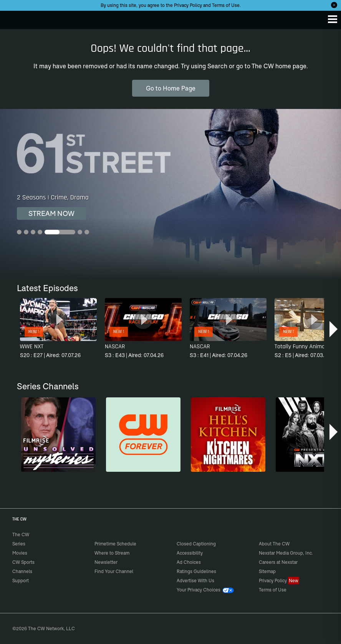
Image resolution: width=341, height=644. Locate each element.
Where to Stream (112, 553)
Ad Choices (189, 562)
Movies (20, 553)
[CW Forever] (143, 435)
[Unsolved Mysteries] (58, 435)
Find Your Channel (114, 571)
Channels (22, 571)
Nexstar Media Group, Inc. (286, 553)
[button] (334, 329)
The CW (13, 18)
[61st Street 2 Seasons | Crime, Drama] (170, 194)
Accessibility (190, 553)
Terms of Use (226, 5)
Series (19, 544)
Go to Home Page (171, 88)
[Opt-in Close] (334, 5)
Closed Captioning (196, 544)
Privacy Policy (188, 5)
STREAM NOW (51, 213)
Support (21, 581)
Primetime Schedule (115, 544)
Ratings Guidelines (196, 571)
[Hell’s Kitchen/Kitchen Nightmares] (228, 435)
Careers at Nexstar (278, 562)
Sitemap (267, 571)
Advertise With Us (195, 581)
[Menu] (333, 19)
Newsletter (106, 562)
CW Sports (23, 562)
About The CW (274, 544)
